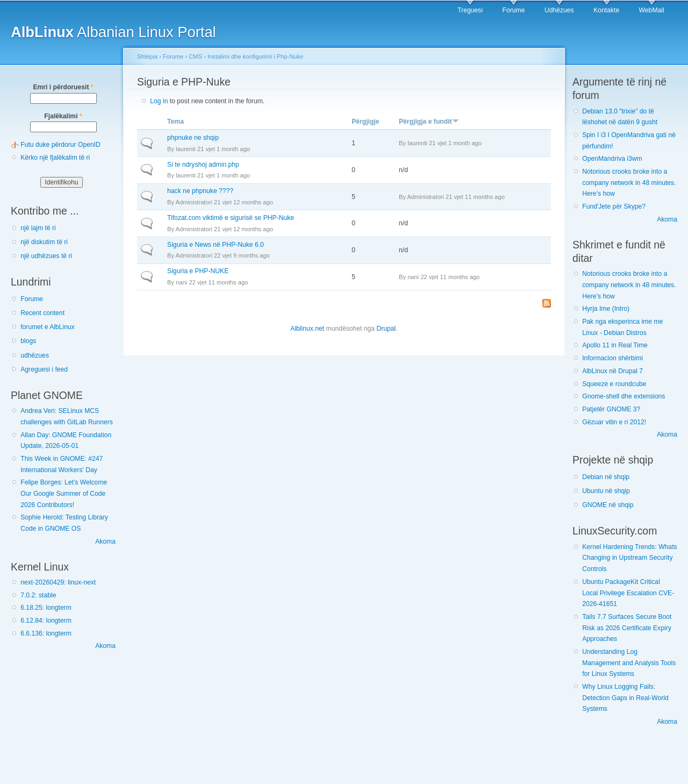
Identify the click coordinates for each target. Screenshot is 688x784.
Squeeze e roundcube (614, 384)
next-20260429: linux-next (58, 582)
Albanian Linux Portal (113, 32)
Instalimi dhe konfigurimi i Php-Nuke (255, 56)
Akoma (105, 541)
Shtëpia (147, 56)
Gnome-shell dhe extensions (623, 396)
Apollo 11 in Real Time (615, 345)
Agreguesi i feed (44, 369)
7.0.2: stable (38, 595)
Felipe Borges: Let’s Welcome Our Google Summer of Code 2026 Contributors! (64, 493)
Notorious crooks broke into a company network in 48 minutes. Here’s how (629, 183)
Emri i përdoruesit (63, 87)
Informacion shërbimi (612, 358)
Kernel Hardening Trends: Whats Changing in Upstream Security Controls (629, 558)
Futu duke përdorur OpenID (60, 145)
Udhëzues (559, 10)
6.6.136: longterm (46, 633)
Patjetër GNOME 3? (611, 409)
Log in (159, 101)
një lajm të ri (38, 228)
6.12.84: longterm (46, 621)
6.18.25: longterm (46, 608)
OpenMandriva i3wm (612, 159)
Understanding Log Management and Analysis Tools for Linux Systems (629, 663)
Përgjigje (365, 122)
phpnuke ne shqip (193, 138)
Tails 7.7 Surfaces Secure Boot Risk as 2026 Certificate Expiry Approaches (627, 628)
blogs (28, 341)
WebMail (652, 10)
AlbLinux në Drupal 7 (612, 371)
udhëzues (35, 355)
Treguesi (470, 10)
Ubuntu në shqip (606, 491)
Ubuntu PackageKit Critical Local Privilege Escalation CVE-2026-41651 (628, 593)
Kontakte (606, 10)
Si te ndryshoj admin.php (203, 165)
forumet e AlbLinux (48, 327)
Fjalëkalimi (63, 116)
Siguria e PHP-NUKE (198, 271)
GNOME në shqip (608, 505)
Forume (514, 10)
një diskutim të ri (44, 242)
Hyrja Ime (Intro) (606, 309)
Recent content (42, 313)
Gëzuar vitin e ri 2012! (614, 422)
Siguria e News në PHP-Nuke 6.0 (216, 245)
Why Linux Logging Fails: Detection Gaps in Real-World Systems (625, 698)
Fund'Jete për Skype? (614, 206)
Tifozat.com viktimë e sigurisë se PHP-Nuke (231, 218)
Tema (175, 122)
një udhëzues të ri (46, 256)
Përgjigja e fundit (429, 122)
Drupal (386, 329)
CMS (195, 56)
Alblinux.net (307, 329)
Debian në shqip (606, 477)
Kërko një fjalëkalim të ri (55, 158)
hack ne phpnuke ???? (200, 191)
